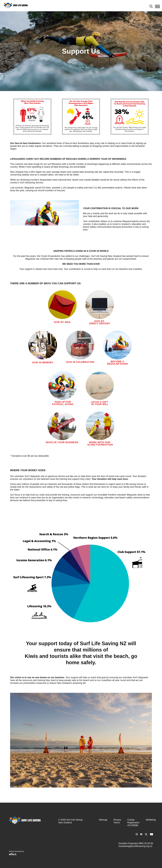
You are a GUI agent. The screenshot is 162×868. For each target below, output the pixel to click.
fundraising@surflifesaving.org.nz (135, 846)
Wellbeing (151, 820)
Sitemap (103, 820)
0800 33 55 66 (146, 843)
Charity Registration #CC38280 (133, 823)
